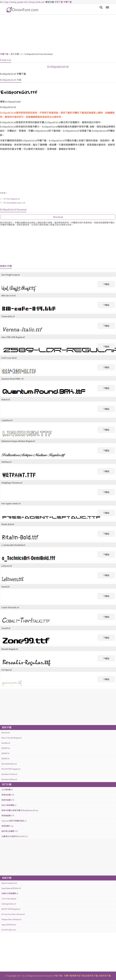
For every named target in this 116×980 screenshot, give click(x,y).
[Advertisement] (58, 34)
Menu (107, 6)
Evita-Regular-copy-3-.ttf (16, 203)
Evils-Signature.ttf (13, 199)
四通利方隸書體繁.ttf (10, 894)
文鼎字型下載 (105, 976)
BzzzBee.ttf (6, 743)
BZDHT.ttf (5, 753)
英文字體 (15, 54)
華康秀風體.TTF (8, 800)
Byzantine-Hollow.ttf (9, 779)
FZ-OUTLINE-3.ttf (9, 930)
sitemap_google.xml (18, 2)
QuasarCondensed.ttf (9, 883)
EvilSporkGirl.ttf (58, 67)
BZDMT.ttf (6, 748)
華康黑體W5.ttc (8, 826)
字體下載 (68, 2)
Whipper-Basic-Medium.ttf (11, 920)
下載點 (106, 284)
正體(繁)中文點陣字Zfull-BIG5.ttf (15, 836)
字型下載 (59, 2)
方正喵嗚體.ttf (7, 790)
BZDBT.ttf (5, 759)
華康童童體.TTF (8, 816)
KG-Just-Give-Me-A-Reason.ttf (13, 914)
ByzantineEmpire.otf (9, 764)
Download (58, 217)
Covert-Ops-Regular (9, 899)
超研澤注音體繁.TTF (10, 831)
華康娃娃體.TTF (8, 795)
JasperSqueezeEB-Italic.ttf (11, 888)
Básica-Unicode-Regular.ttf (11, 738)
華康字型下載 (78, 976)
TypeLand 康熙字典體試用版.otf (14, 821)
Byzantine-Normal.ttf (9, 774)
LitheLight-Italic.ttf (9, 904)
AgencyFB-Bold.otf (9, 925)
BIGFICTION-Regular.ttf (11, 909)
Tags (6, 2)
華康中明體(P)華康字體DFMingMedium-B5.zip (20, 810)
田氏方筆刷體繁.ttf (9, 805)
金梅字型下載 (91, 976)
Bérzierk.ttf (6, 733)
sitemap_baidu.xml (36, 2)
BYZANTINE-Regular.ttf (11, 769)
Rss (2, 2)
